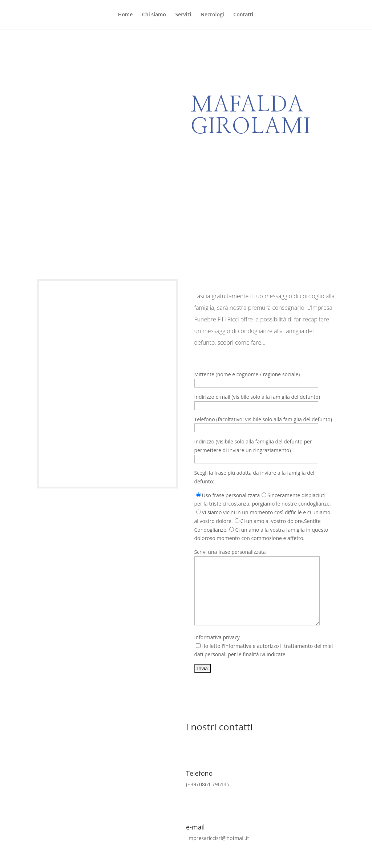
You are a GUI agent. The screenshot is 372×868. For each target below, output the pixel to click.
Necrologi (212, 15)
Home (126, 15)
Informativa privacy (264, 646)
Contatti (243, 15)
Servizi (183, 15)
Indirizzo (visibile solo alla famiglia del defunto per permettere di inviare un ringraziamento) (256, 450)
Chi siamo (154, 15)
